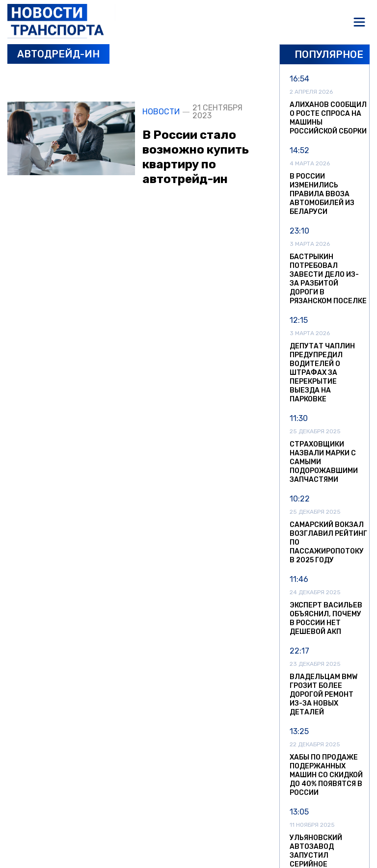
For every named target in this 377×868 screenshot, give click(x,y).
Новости (161, 112)
